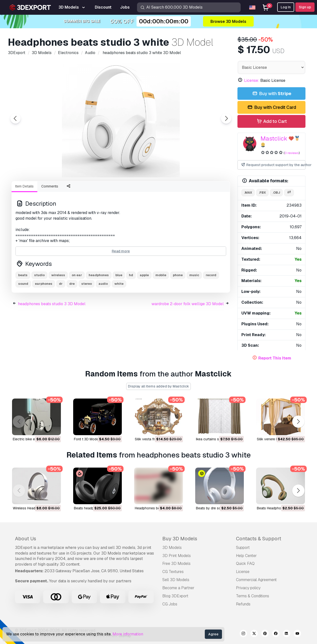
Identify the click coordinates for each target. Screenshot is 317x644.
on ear (77, 302)
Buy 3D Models (180, 539)
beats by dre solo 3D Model (218, 508)
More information (128, 634)
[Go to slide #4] (131, 190)
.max (248, 193)
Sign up (305, 7)
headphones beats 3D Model (158, 508)
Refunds (243, 604)
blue (119, 302)
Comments (50, 213)
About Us (26, 539)
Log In (286, 7)
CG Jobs (170, 604)
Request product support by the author (273, 165)
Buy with (272, 94)
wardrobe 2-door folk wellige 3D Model (188, 331)
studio (39, 302)
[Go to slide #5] (162, 190)
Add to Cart (271, 122)
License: (252, 80)
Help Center (246, 556)
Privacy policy (248, 588)
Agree (213, 634)
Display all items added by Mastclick (158, 386)
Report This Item (275, 358)
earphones (44, 311)
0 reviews (292, 153)
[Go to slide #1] (36, 190)
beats (23, 302)
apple (144, 302)
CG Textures (173, 572)
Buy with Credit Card (272, 107)
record (211, 302)
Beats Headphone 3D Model (279, 508)
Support (243, 548)
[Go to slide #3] (99, 190)
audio (103, 311)
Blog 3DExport (175, 596)
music (194, 302)
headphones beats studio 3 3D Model (52, 331)
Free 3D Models (176, 564)
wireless (58, 302)
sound (23, 311)
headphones (99, 302)
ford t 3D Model (87, 439)
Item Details (24, 213)
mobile (161, 302)
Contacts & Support (259, 539)
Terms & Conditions (253, 596)
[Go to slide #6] (193, 190)
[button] (298, 422)
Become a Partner (178, 588)
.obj (276, 193)
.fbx (262, 193)
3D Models (172, 548)
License (243, 572)
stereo (87, 311)
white (119, 311)
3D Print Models (177, 556)
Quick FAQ (245, 564)
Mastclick (274, 138)
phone (178, 302)
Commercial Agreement (256, 580)
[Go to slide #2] (68, 190)
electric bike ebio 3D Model (34, 439)
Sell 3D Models (176, 580)
